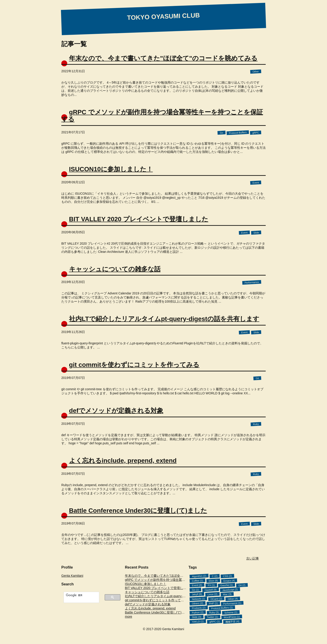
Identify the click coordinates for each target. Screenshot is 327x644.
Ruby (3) (214, 612)
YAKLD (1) (198, 622)
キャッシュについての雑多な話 (115, 269)
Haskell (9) (211, 590)
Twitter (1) (212, 617)
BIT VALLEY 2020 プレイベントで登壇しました (139, 219)
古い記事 (253, 558)
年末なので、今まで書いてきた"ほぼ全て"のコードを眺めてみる (163, 58)
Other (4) (233, 599)
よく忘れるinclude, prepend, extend (123, 461)
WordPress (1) (232, 617)
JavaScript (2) (230, 590)
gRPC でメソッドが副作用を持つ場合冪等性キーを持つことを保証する (162, 116)
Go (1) (196, 590)
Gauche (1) (227, 585)
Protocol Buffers (238, 133)
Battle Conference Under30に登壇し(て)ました (138, 511)
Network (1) (198, 599)
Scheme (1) (231, 613)
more (129, 617)
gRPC (255, 133)
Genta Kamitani (72, 576)
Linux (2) (212, 594)
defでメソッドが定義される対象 (116, 411)
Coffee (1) (197, 581)
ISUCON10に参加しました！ (111, 169)
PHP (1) (213, 603)
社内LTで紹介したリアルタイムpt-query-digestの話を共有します (164, 319)
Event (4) (197, 585)
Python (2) (198, 613)
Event (256, 183)
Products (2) (199, 608)
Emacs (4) (229, 581)
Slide (256, 232)
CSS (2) (228, 576)
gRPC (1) (214, 622)
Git (257, 378)
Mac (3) (227, 594)
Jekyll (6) (197, 594)
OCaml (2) (216, 599)
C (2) (215, 576)
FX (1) (211, 585)
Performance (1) (232, 603)
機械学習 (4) (232, 622)
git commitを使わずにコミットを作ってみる (134, 365)
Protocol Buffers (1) (222, 608)
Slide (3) (197, 617)
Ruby (256, 424)
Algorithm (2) (199, 576)
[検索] (79, 595)
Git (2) (242, 585)
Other (256, 72)
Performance (252, 282)
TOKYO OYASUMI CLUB (163, 16)
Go (222, 133)
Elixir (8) (213, 581)
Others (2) (198, 603)
